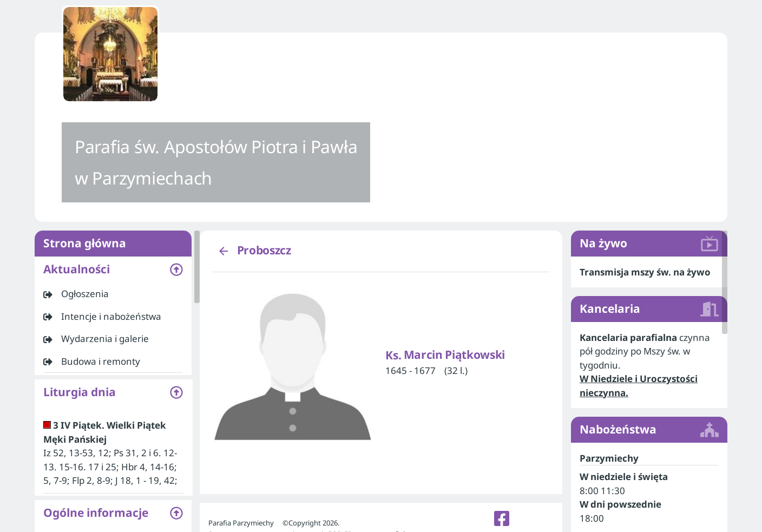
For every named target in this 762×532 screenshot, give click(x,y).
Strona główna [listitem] (113, 244)
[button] (113, 270)
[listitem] (113, 294)
